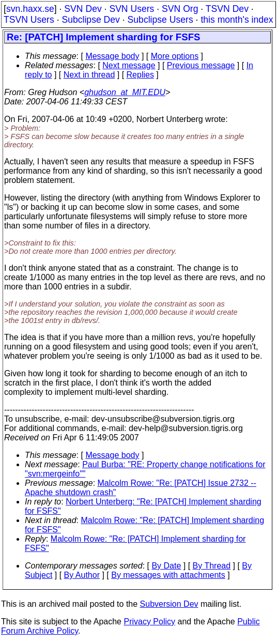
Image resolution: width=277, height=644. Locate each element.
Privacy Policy (149, 622)
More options (175, 56)
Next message (129, 65)
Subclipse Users (160, 20)
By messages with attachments (168, 575)
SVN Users (132, 9)
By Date (166, 566)
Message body (112, 56)
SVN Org (180, 9)
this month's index (237, 20)
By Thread (212, 566)
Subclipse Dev (90, 20)
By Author (82, 575)
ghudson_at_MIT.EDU (125, 92)
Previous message (201, 65)
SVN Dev (83, 9)
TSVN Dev (227, 9)
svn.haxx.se (30, 9)
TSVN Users (29, 20)
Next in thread (89, 75)
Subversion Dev (169, 604)
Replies (140, 75)
